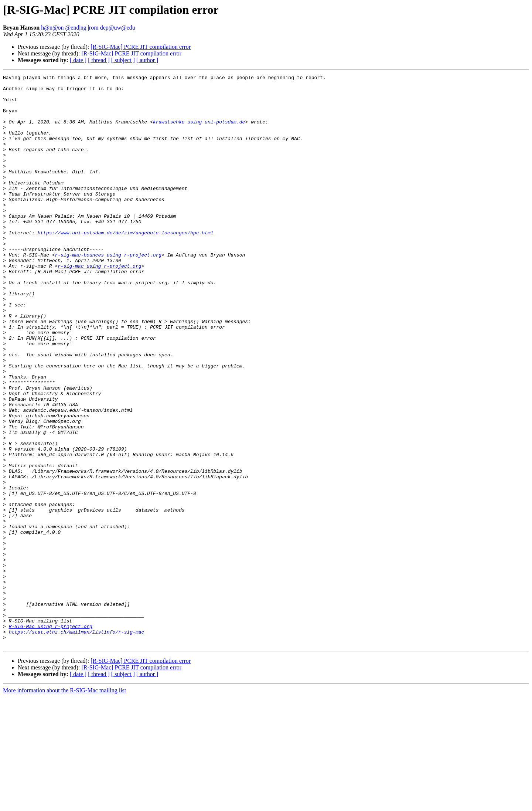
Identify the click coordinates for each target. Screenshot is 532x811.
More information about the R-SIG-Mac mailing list (64, 805)
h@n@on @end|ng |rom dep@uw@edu (88, 28)
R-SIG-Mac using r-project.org (51, 737)
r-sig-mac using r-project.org (99, 305)
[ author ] (147, 60)
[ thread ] (99, 60)
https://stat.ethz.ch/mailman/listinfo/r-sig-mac (77, 744)
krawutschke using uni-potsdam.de (199, 132)
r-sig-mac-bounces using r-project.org (108, 291)
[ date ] (78, 60)
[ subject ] (123, 60)
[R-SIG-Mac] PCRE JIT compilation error (141, 47)
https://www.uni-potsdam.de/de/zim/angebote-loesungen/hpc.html (126, 265)
